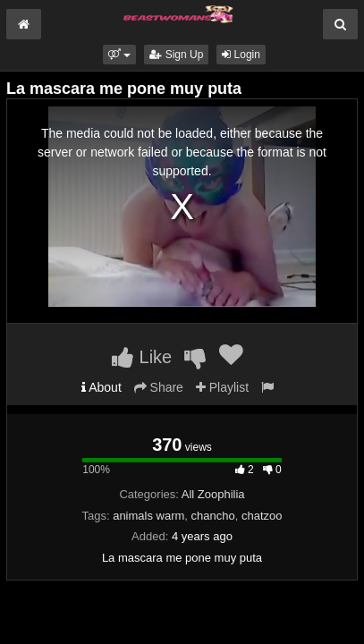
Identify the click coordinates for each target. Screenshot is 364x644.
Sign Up (176, 55)
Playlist (222, 387)
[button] (119, 55)
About (102, 387)
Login (241, 55)
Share (159, 387)
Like (142, 357)
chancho (213, 516)
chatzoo (262, 516)
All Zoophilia (213, 494)
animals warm (148, 516)
